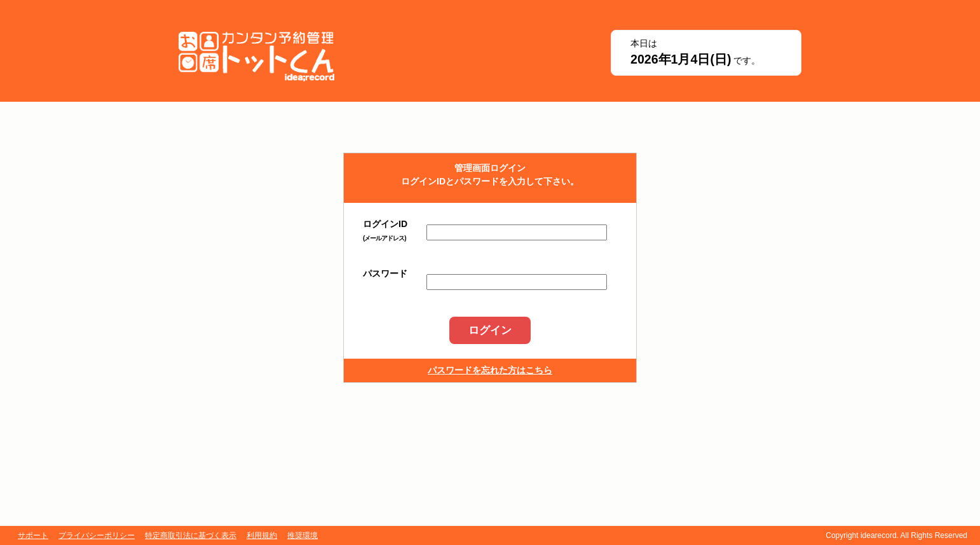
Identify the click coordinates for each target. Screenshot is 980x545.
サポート (33, 535)
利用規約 (262, 535)
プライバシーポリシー (97, 535)
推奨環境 (303, 535)
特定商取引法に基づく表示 (191, 535)
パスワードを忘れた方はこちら (490, 370)
